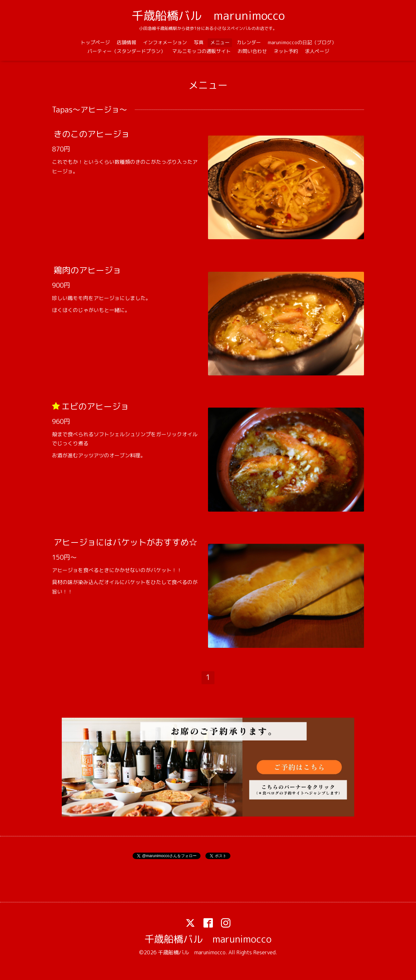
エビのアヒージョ (95, 406)
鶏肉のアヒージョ (87, 270)
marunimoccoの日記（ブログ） (302, 42)
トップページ (95, 42)
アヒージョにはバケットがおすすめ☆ (125, 542)
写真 (199, 42)
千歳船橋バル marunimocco (208, 15)
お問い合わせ (252, 51)
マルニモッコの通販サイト (201, 51)
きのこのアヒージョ (92, 134)
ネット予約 (286, 51)
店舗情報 (126, 42)
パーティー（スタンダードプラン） (126, 51)
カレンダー (249, 42)
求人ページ (317, 51)
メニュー (220, 42)
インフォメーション (165, 42)
